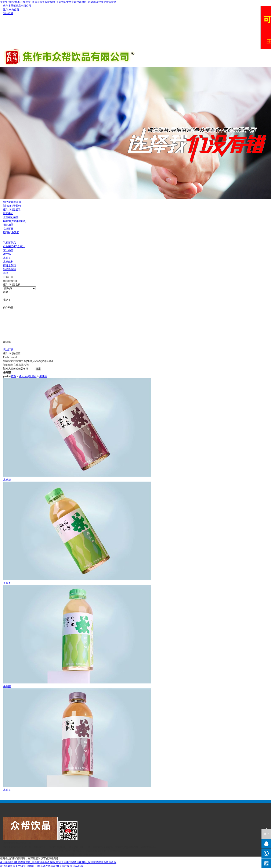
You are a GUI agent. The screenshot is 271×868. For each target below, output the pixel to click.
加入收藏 (8, 13)
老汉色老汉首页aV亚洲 (13, 866)
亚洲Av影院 (77, 866)
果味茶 (43, 376)
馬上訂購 (8, 350)
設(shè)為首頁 (11, 10)
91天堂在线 (63, 866)
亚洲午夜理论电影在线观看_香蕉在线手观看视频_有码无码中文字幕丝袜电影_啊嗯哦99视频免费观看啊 (58, 2)
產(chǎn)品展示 (28, 376)
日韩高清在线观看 (46, 866)
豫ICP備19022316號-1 (92, 855)
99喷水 (31, 866)
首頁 (14, 376)
